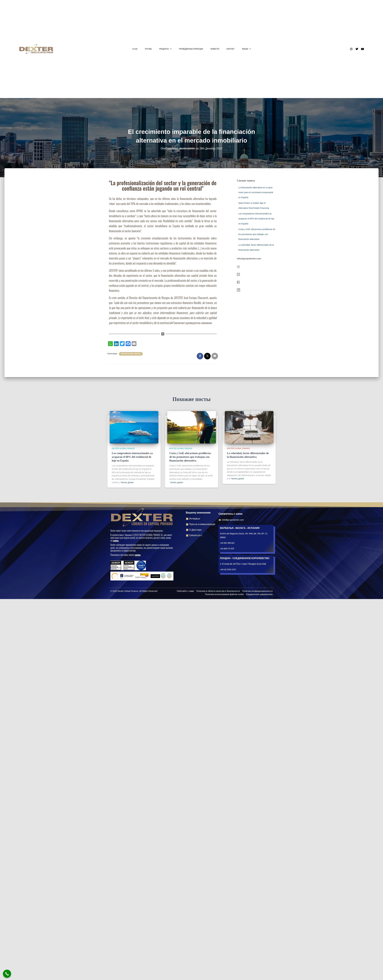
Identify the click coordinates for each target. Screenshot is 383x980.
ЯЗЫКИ (246, 49)
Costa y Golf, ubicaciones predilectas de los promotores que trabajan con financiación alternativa (257, 234)
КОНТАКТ (231, 49)
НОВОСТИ (215, 49)
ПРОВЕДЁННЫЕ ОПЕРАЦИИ (191, 49)
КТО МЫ (148, 49)
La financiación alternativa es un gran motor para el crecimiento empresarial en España (256, 192)
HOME (135, 49)
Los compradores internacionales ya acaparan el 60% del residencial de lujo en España (256, 219)
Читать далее (127, 482)
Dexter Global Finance (131, 354)
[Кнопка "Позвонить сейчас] (7, 974)
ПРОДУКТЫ (165, 49)
